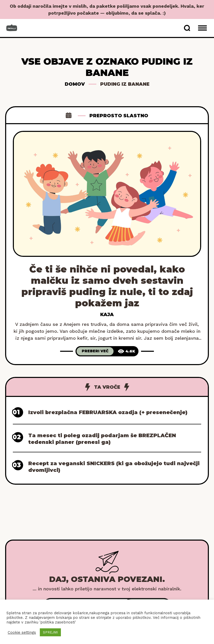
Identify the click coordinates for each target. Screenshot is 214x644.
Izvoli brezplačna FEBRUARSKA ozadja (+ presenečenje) (108, 412)
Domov (75, 84)
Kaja (107, 315)
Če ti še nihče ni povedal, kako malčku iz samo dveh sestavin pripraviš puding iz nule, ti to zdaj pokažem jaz (107, 286)
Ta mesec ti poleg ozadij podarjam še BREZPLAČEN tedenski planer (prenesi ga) (102, 439)
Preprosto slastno (119, 116)
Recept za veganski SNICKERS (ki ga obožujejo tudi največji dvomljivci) (114, 467)
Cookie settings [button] (22, 632)
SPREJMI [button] (50, 632)
